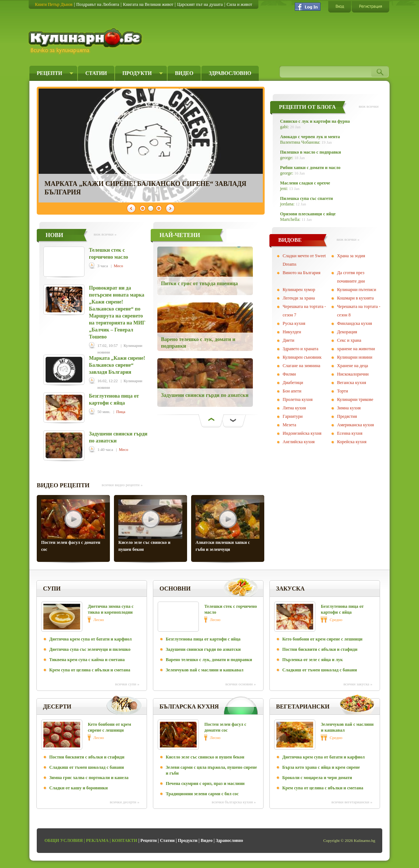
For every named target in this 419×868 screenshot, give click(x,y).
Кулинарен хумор (299, 290)
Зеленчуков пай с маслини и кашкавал (205, 670)
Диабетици (293, 383)
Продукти (137, 73)
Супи (52, 589)
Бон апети (292, 391)
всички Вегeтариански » (352, 802)
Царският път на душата (200, 4)
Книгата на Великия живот (148, 4)
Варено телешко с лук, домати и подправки (209, 660)
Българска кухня (189, 706)
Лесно (99, 620)
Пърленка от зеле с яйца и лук (313, 660)
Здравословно (230, 73)
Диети (289, 340)
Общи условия (64, 840)
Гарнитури (293, 416)
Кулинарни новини (355, 357)
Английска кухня (299, 442)
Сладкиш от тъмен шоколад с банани (320, 670)
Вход (340, 6)
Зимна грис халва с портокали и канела (89, 778)
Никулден (292, 332)
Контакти (124, 840)
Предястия (347, 416)
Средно (336, 620)
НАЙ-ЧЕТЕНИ (180, 235)
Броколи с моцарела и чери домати (317, 778)
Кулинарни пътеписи (357, 290)
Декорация (347, 332)
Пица (121, 412)
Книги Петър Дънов (54, 4)
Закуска (290, 589)
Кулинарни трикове (355, 399)
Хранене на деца (352, 366)
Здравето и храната (300, 349)
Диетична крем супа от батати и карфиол (90, 639)
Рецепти (49, 73)
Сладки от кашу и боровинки (78, 788)
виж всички (369, 106)
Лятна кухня (294, 408)
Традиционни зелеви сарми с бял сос (202, 794)
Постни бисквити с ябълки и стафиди (320, 649)
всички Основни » (241, 684)
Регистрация (370, 6)
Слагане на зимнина (301, 366)
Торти (343, 391)
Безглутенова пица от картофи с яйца (203, 639)
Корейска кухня (352, 442)
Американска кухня (355, 425)
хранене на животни (356, 349)
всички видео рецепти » (122, 485)
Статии (96, 73)
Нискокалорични (353, 374)
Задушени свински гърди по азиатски (205, 395)
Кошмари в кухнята (355, 298)
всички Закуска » (358, 684)
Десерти (57, 706)
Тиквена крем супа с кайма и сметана (87, 660)
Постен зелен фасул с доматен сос (225, 727)
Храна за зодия (351, 256)
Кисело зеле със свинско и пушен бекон (205, 757)
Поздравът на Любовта (98, 4)
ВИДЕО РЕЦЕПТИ (63, 485)
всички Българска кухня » (234, 802)
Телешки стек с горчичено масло (231, 609)
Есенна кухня (350, 433)
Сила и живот (239, 4)
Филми (289, 374)
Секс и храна (349, 340)
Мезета (289, 425)
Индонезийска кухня (302, 433)
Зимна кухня (349, 408)
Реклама (97, 840)
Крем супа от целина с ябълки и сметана (90, 670)
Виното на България (302, 273)
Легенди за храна (299, 298)
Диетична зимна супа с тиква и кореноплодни (111, 609)
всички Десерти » (125, 802)
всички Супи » (127, 684)
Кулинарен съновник (302, 357)
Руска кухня (294, 323)
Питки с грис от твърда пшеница (199, 284)
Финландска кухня (354, 323)
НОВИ (54, 235)
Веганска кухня (352, 383)
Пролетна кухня (298, 399)
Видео (184, 73)
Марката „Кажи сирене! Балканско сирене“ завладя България (117, 365)
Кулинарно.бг (86, 41)
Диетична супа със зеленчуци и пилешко (90, 649)
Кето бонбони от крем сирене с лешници (322, 639)
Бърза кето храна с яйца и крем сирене (321, 767)
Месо (119, 266)
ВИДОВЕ (290, 240)
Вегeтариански (303, 706)
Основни (175, 589)
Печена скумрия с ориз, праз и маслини (205, 783)
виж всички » (105, 234)
